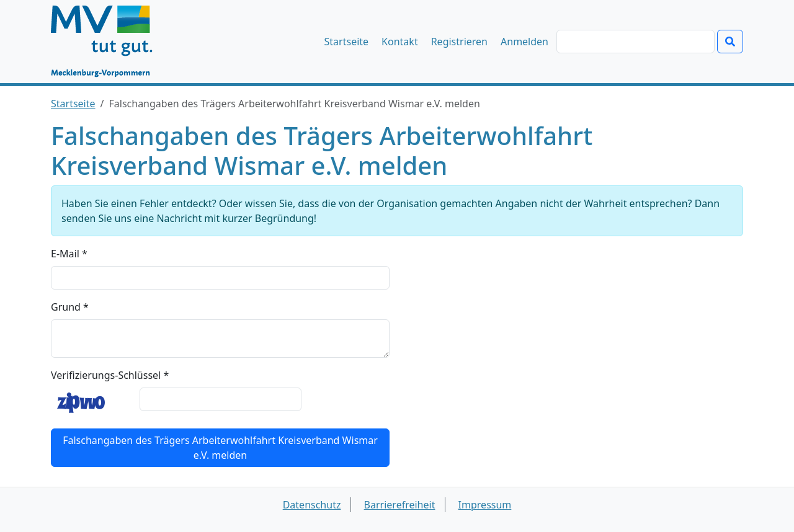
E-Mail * (69, 254)
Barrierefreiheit (400, 505)
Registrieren (459, 42)
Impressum (485, 505)
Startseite (347, 42)
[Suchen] (636, 42)
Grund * (70, 307)
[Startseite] (108, 42)
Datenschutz (312, 505)
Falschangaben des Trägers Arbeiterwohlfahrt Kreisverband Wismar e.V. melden (220, 448)
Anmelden (524, 42)
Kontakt (400, 42)
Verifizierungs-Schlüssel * (110, 375)
